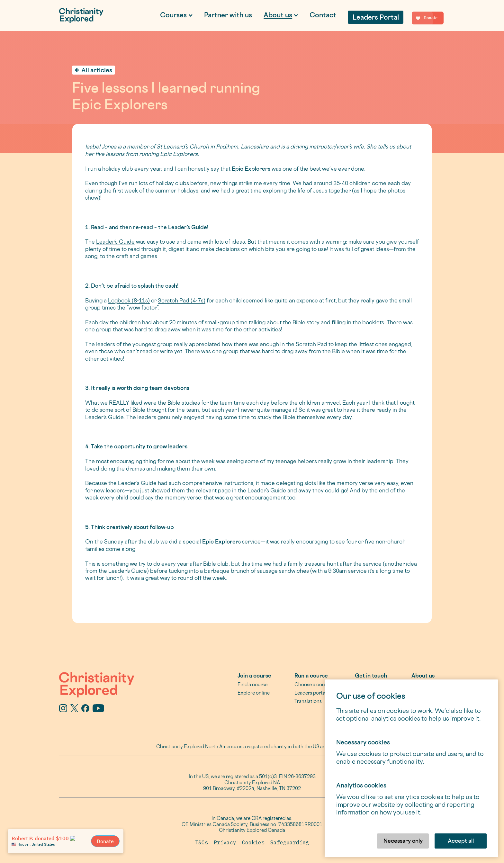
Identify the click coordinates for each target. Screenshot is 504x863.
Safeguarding (290, 842)
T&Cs (202, 842)
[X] (74, 710)
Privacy (225, 842)
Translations (308, 701)
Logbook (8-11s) (129, 300)
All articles (97, 70)
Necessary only (403, 841)
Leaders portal (310, 693)
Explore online (254, 693)
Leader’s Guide (115, 242)
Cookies (253, 842)
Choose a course (313, 684)
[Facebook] (85, 710)
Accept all (461, 841)
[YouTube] (98, 710)
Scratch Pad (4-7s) (182, 300)
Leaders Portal (376, 17)
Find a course (252, 684)
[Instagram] (63, 710)
